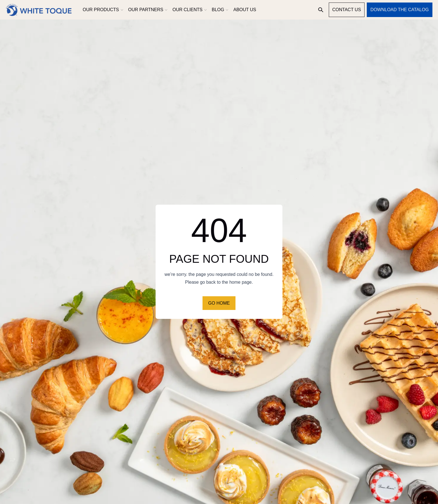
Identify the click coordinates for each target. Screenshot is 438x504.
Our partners (148, 10)
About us (245, 10)
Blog (220, 10)
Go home (219, 303)
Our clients (189, 10)
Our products (103, 10)
